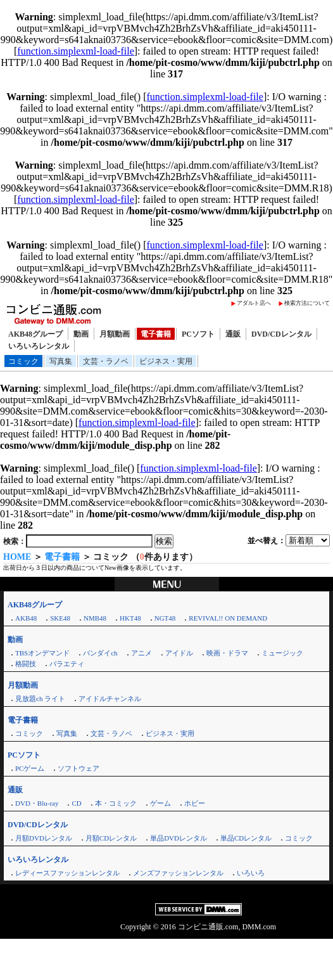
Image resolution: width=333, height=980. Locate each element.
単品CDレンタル (246, 838)
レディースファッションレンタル (67, 873)
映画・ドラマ (227, 653)
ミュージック (282, 653)
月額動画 (115, 334)
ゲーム (160, 803)
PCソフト (198, 334)
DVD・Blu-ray (37, 803)
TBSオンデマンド (42, 653)
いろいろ (251, 873)
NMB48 (95, 618)
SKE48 (60, 618)
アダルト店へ (254, 303)
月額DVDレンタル (44, 838)
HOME (17, 557)
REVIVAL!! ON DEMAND (228, 618)
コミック (23, 361)
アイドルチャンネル (110, 699)
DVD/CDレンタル (281, 334)
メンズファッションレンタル (178, 873)
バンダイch (100, 653)
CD (76, 803)
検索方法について (307, 303)
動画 (81, 334)
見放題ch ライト (40, 699)
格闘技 (26, 664)
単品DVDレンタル (179, 838)
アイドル (179, 653)
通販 (233, 334)
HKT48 (130, 618)
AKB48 (26, 618)
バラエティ (67, 664)
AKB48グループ (35, 334)
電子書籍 (156, 334)
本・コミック (116, 803)
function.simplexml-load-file (75, 51)
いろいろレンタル (39, 346)
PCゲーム (30, 768)
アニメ (141, 653)
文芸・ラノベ (106, 361)
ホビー (195, 803)
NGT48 (165, 618)
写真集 (61, 361)
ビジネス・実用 (166, 361)
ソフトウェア (79, 768)
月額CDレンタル (111, 838)
